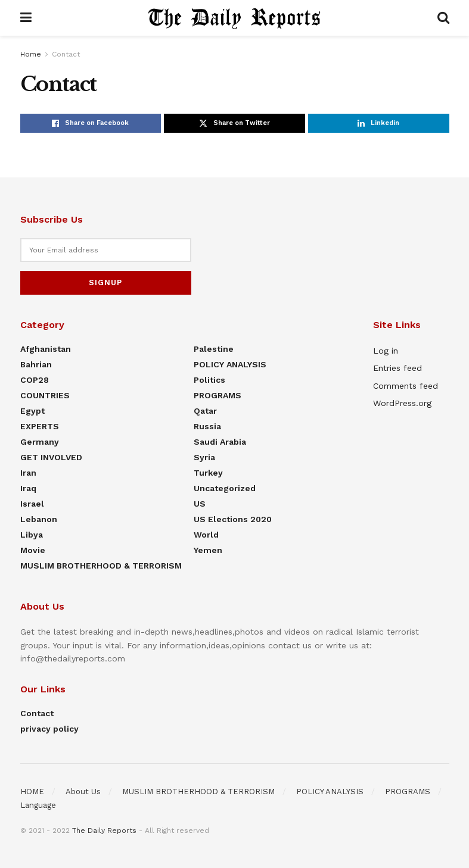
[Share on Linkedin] (379, 123)
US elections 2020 (233, 519)
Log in (386, 351)
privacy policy (49, 729)
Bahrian (36, 364)
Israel (32, 504)
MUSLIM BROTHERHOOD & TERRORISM (101, 566)
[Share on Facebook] (91, 123)
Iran (28, 473)
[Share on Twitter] (234, 123)
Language (38, 805)
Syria (204, 457)
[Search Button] (443, 18)
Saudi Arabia (220, 442)
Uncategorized (225, 488)
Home (31, 54)
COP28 (35, 380)
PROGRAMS (218, 395)
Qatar (205, 411)
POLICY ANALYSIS (230, 364)
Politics (209, 380)
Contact (66, 54)
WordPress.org (402, 403)
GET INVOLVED (51, 457)
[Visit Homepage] (234, 18)
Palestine (214, 349)
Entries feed (397, 368)
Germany (40, 442)
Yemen (208, 550)
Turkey (208, 473)
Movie (33, 550)
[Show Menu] (26, 18)
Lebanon (39, 519)
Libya (32, 535)
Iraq (28, 488)
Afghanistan (46, 349)
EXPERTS (40, 426)
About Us (83, 791)
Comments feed (406, 386)
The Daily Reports (104, 830)
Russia (207, 426)
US (200, 504)
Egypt (32, 411)
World (206, 535)
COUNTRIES (45, 395)
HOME (32, 791)
